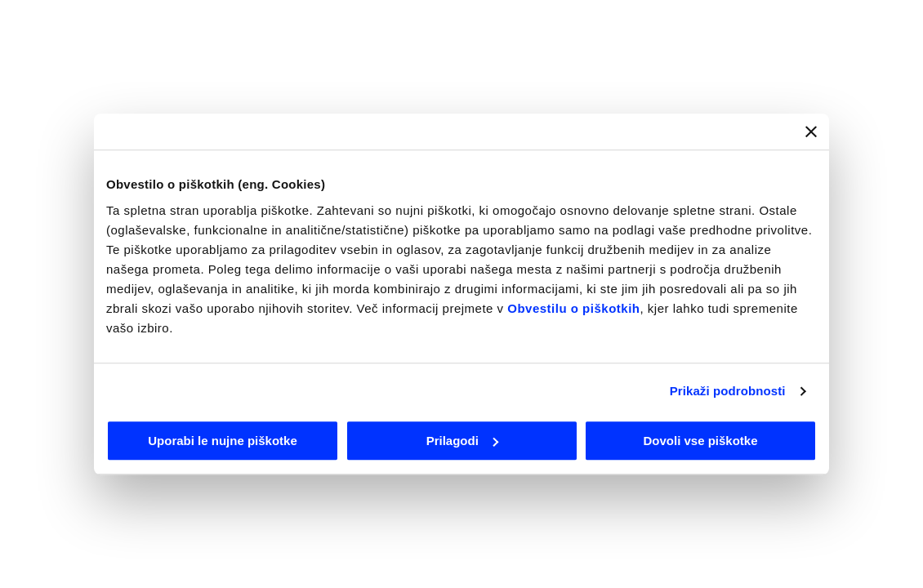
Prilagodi (462, 441)
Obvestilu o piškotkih (573, 308)
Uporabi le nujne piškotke (223, 441)
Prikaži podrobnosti (728, 391)
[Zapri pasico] (811, 131)
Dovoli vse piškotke (700, 441)
